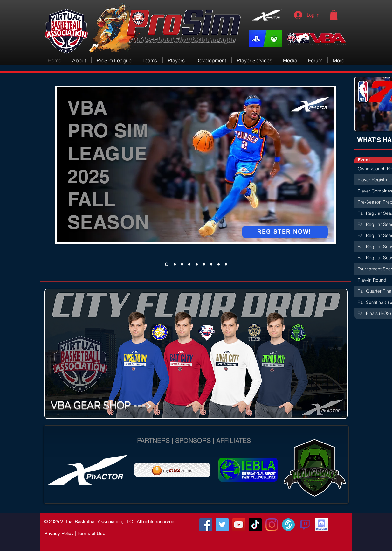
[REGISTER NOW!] (285, 232)
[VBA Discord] (321, 525)
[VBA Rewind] (197, 264)
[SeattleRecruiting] (211, 264)
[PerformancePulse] (182, 264)
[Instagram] (272, 525)
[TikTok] (255, 525)
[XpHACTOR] (219, 264)
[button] (334, 15)
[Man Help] (226, 264)
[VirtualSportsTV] (288, 525)
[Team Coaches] (175, 264)
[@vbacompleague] (222, 525)
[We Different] (204, 264)
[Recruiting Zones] (189, 264)
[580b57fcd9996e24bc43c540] (305, 525)
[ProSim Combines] (167, 264)
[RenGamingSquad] (206, 525)
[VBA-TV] (239, 525)
